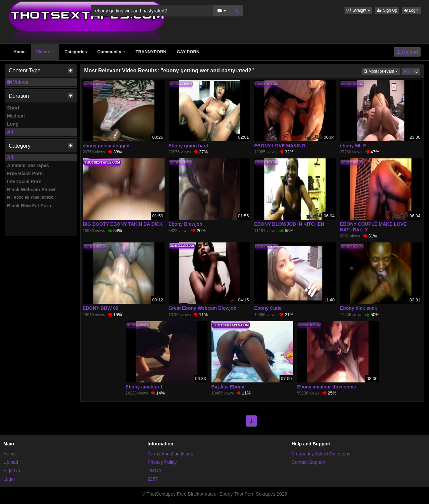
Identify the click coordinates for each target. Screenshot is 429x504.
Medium (16, 116)
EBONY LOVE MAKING (280, 146)
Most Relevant (382, 71)
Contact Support (309, 462)
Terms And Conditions (170, 454)
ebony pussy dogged (106, 146)
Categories (76, 52)
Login (411, 10)
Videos (45, 52)
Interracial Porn (24, 182)
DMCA (154, 471)
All (10, 132)
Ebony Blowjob (186, 224)
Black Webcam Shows (32, 190)
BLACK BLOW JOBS (30, 198)
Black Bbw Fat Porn (29, 206)
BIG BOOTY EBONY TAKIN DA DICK (123, 224)
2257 (153, 479)
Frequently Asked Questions (321, 454)
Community (111, 52)
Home (19, 52)
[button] (358, 10)
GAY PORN (188, 52)
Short (13, 108)
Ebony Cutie (268, 308)
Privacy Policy (162, 462)
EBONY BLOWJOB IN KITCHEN (289, 224)
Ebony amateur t (144, 387)
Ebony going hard (189, 146)
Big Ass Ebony (228, 387)
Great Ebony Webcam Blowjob (203, 308)
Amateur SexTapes (28, 165)
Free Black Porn (25, 173)
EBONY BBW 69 (101, 308)
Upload (407, 52)
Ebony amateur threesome (326, 387)
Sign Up (387, 10)
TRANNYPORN (151, 52)
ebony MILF (353, 146)
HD (415, 71)
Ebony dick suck (358, 308)
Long (13, 124)
